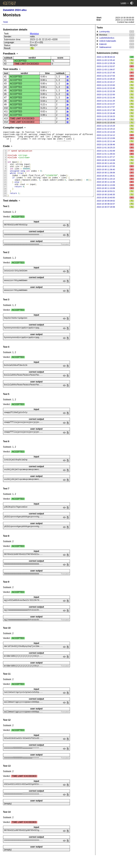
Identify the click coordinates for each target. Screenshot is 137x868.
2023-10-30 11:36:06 (115, 173)
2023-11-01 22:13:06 (115, 138)
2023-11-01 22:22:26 (115, 91)
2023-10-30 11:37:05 (115, 166)
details (68, 77)
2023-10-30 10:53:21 (115, 191)
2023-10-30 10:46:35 (115, 194)
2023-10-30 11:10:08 (115, 188)
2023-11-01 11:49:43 (115, 154)
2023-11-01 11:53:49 (115, 151)
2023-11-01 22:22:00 (115, 95)
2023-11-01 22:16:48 (115, 113)
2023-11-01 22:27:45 (115, 73)
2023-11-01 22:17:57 (115, 107)
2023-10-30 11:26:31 (115, 176)
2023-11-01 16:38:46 (115, 145)
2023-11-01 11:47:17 (115, 157)
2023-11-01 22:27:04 (115, 76)
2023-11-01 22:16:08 (115, 120)
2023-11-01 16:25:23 (115, 148)
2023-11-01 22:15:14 (115, 129)
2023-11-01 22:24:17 (115, 82)
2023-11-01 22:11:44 (115, 141)
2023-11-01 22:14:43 (115, 132)
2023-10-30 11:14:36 (115, 182)
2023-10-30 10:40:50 (115, 198)
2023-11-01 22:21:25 (115, 101)
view (64, 236)
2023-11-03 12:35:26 (115, 63)
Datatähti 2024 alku (15, 10)
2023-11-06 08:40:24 (115, 57)
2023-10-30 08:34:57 (115, 204)
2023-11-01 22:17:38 (115, 110)
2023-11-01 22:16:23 (115, 116)
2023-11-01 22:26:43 (115, 79)
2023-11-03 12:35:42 (115, 60)
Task (6, 22)
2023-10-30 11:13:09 (115, 185)
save (68, 236)
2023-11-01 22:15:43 (115, 123)
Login (123, 3)
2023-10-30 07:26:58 (115, 207)
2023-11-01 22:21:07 (115, 104)
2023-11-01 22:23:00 (115, 85)
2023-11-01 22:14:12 (115, 135)
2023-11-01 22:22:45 (115, 88)
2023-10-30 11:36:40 (115, 169)
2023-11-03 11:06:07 (115, 70)
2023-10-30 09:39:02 (115, 201)
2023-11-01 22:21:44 (115, 98)
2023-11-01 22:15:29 (115, 126)
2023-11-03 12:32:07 (115, 66)
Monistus (34, 34)
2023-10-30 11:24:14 (115, 179)
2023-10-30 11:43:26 (115, 163)
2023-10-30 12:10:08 (115, 160)
